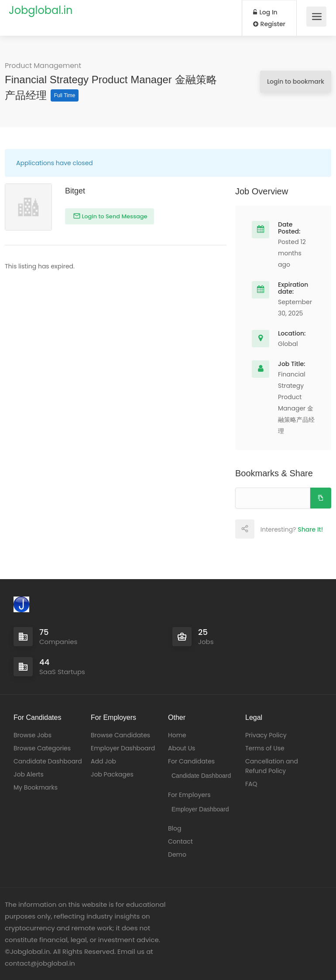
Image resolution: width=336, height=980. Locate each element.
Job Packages (112, 774)
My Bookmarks (36, 787)
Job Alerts (29, 774)
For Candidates (191, 761)
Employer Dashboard (123, 748)
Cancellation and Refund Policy (272, 766)
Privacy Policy (266, 735)
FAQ (251, 784)
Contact (180, 841)
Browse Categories (42, 748)
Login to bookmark (296, 81)
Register (269, 24)
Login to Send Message (114, 216)
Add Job (103, 761)
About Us (182, 748)
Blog (175, 828)
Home (177, 735)
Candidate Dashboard (48, 761)
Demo (177, 855)
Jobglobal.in (41, 10)
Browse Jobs (33, 735)
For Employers (189, 795)
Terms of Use (265, 748)
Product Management (43, 66)
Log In (265, 12)
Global (288, 344)
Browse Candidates (120, 735)
